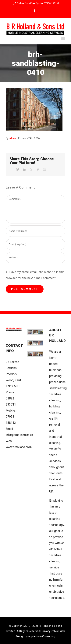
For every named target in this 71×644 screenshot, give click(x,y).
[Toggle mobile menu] (63, 38)
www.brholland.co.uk (19, 447)
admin (12, 138)
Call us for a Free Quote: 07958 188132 (35, 3)
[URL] (35, 258)
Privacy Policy (50, 631)
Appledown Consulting (42, 636)
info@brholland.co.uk (19, 435)
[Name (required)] (35, 231)
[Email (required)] (35, 244)
